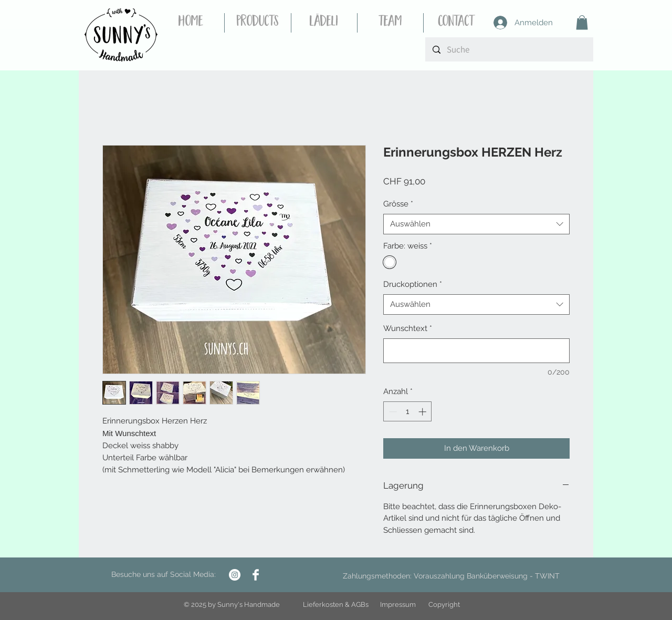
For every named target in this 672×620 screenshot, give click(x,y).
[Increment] (423, 412)
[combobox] (476, 224)
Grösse (398, 204)
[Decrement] (392, 412)
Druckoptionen (413, 284)
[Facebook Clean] (256, 575)
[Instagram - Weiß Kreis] (235, 575)
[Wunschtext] (476, 351)
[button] (582, 22)
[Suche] (509, 49)
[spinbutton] (408, 412)
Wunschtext (408, 328)
